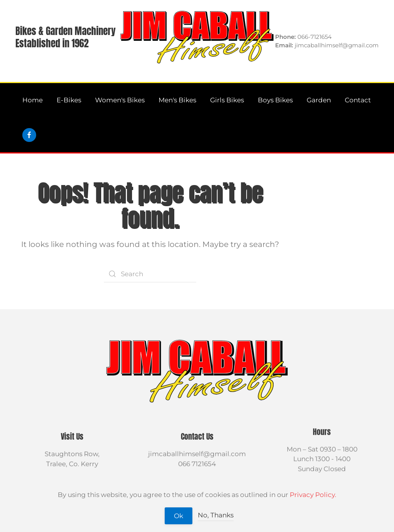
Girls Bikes (227, 100)
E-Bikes (69, 100)
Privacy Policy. (313, 495)
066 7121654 (197, 463)
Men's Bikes (177, 100)
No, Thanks (216, 515)
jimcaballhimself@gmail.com (197, 454)
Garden (319, 100)
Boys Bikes (275, 100)
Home (33, 100)
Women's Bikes (120, 100)
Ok (179, 516)
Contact (358, 100)
